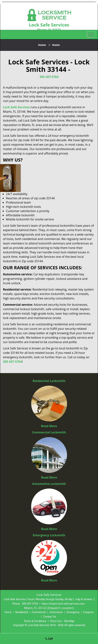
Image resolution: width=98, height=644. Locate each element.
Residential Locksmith (49, 381)
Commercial (39, 612)
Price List (55, 621)
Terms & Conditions (35, 621)
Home (42, 45)
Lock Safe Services (16, 107)
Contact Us (50, 617)
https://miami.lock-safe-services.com (63, 604)
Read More (49, 426)
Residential (22, 612)
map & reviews (84, 599)
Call (49, 639)
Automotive (56, 612)
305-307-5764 (49, 77)
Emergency (73, 612)
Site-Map (69, 621)
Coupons (88, 612)
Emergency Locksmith (49, 535)
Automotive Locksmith (49, 484)
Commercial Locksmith (49, 432)
